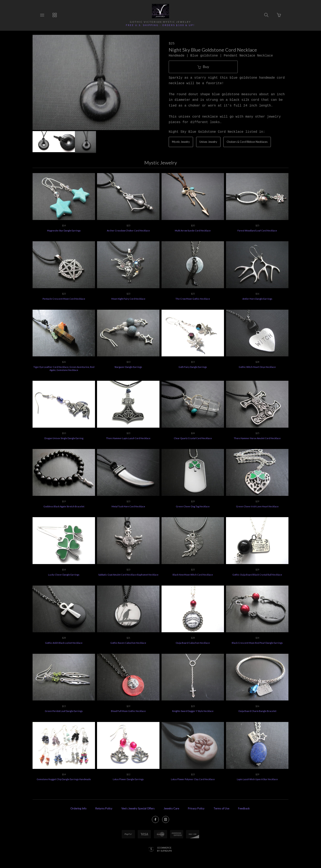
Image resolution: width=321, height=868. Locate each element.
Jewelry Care (171, 808)
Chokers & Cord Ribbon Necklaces (247, 142)
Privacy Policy (196, 808)
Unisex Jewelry (208, 142)
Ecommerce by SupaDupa (164, 849)
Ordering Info (79, 808)
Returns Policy (104, 808)
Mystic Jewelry (181, 142)
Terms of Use (221, 808)
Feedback (244, 808)
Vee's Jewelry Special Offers (138, 808)
